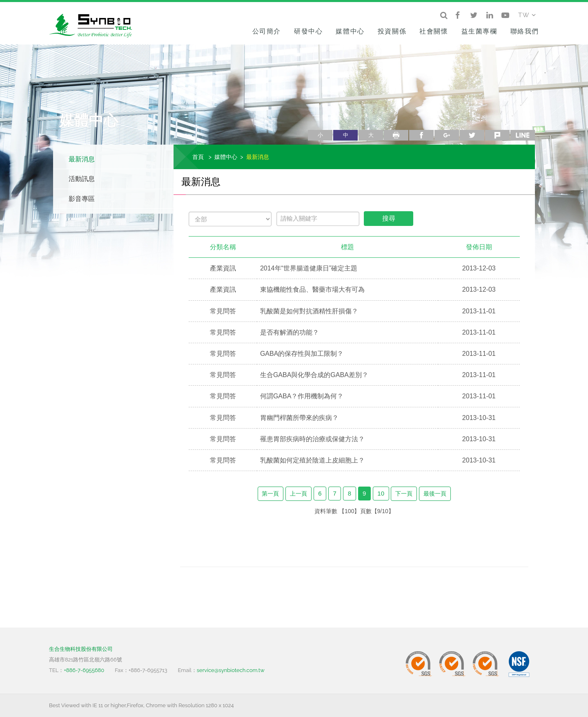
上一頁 (298, 494)
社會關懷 (434, 31)
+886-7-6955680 (84, 670)
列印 (396, 135)
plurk (497, 135)
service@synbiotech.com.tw (231, 670)
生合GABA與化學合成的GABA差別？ (314, 375)
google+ (447, 135)
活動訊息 (82, 179)
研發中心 (308, 31)
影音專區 (82, 199)
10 (381, 493)
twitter (472, 135)
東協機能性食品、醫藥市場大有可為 (312, 289)
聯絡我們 (525, 31)
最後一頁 (435, 494)
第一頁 (270, 494)
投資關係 (392, 31)
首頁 (198, 157)
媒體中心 (350, 31)
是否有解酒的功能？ (290, 332)
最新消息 (82, 159)
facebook (421, 135)
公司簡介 (267, 31)
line (523, 135)
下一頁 (404, 494)
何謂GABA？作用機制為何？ (302, 396)
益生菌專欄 (479, 31)
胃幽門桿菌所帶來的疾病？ (299, 418)
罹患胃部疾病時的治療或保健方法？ (312, 439)
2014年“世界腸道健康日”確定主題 (309, 268)
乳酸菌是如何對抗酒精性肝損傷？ (309, 311)
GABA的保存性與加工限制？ (302, 354)
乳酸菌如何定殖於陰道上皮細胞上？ (312, 460)
